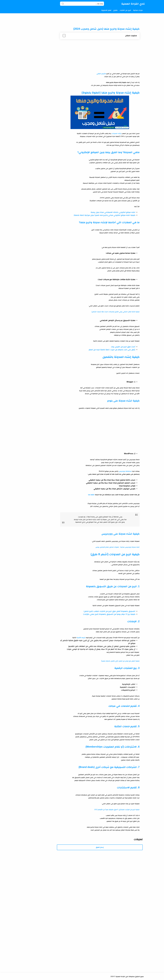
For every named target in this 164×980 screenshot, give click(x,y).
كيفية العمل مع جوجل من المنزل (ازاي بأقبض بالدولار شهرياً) (120, 661)
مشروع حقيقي (101, 74)
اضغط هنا (91, 495)
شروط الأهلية (81, 638)
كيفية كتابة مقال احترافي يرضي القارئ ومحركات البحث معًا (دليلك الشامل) (116, 312)
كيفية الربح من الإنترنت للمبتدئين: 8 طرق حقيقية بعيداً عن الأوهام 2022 (117, 809)
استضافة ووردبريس (125, 471)
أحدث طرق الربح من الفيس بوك (123, 347)
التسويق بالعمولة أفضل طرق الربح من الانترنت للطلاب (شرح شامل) (109, 611)
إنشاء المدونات (116, 133)
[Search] (82, 4)
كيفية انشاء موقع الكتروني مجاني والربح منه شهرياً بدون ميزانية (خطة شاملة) (105, 215)
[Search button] (63, 4)
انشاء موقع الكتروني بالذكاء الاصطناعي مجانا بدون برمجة (113, 212)
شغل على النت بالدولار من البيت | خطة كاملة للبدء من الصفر (112, 350)
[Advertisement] (100, 56)
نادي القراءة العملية (133, 4)
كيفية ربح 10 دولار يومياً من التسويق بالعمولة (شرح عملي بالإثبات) (109, 614)
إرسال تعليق (100, 847)
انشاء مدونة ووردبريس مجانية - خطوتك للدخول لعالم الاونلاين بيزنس (118, 547)
